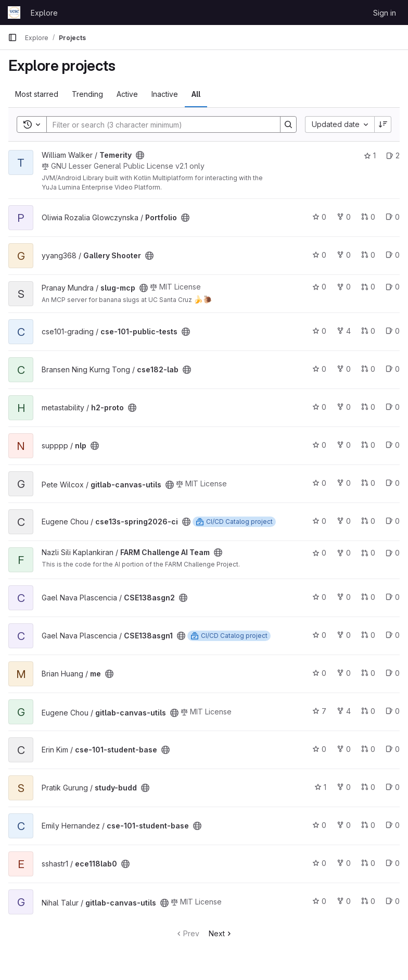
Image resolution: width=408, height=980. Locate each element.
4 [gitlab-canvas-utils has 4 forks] (344, 711)
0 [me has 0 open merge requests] (368, 673)
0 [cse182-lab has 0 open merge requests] (368, 369)
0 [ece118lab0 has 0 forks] (344, 863)
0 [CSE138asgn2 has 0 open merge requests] (368, 597)
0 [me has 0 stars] (319, 673)
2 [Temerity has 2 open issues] (393, 155)
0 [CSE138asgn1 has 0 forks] (344, 635)
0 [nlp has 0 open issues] (393, 445)
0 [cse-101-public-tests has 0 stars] (319, 331)
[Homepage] (14, 12)
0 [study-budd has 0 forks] (344, 787)
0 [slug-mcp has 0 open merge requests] (368, 287)
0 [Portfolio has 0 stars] (319, 217)
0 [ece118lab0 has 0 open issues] (393, 863)
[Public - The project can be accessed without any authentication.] (140, 155)
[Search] (158, 124)
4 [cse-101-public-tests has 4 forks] (344, 331)
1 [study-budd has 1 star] (320, 787)
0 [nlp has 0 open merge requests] (368, 445)
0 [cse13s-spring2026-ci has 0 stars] (319, 521)
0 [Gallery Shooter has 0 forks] (344, 255)
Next (221, 933)
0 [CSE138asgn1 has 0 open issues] (393, 635)
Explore (44, 13)
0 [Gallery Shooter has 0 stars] (319, 255)
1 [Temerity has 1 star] (370, 155)
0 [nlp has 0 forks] (344, 445)
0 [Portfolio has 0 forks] (344, 217)
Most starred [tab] (37, 94)
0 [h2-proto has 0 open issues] (393, 407)
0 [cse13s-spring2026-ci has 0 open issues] (393, 521)
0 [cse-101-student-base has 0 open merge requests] (368, 749)
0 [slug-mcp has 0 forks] (344, 287)
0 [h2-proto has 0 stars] (319, 407)
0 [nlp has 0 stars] (319, 445)
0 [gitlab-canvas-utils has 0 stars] (319, 483)
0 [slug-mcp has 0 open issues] (393, 287)
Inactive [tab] (165, 94)
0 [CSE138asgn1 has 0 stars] (319, 635)
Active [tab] (127, 94)
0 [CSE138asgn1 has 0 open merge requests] (368, 635)
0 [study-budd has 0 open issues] (393, 787)
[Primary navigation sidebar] (12, 37)
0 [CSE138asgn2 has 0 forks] (344, 597)
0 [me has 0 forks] (344, 673)
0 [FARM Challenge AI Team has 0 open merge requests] (368, 553)
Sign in (385, 13)
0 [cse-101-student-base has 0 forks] (344, 749)
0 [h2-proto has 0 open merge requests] (368, 407)
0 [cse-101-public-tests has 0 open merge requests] (368, 331)
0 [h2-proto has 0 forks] (344, 407)
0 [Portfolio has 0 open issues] (393, 217)
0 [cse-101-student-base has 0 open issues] (393, 749)
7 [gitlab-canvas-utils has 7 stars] (319, 711)
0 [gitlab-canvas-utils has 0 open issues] (393, 483)
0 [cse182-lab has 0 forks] (344, 369)
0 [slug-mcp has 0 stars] (319, 287)
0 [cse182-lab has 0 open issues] (393, 369)
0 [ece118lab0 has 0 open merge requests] (368, 863)
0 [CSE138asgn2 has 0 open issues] (393, 597)
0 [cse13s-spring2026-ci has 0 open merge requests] (368, 521)
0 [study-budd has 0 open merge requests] (368, 787)
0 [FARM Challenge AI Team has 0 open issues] (393, 553)
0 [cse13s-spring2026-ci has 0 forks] (344, 521)
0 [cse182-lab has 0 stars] (319, 369)
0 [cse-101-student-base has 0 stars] (319, 749)
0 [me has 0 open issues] (393, 673)
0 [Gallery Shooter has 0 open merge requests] (368, 255)
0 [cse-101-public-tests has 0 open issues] (393, 331)
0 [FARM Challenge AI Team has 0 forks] (344, 553)
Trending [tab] (87, 94)
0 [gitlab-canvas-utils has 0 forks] (344, 483)
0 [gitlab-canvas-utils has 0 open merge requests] (368, 483)
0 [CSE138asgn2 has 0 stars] (319, 597)
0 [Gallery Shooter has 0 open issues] (393, 255)
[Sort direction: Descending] (383, 124)
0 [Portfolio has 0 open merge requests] (368, 217)
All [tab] (196, 94)
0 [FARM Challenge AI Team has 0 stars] (319, 553)
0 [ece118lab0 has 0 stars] (319, 863)
